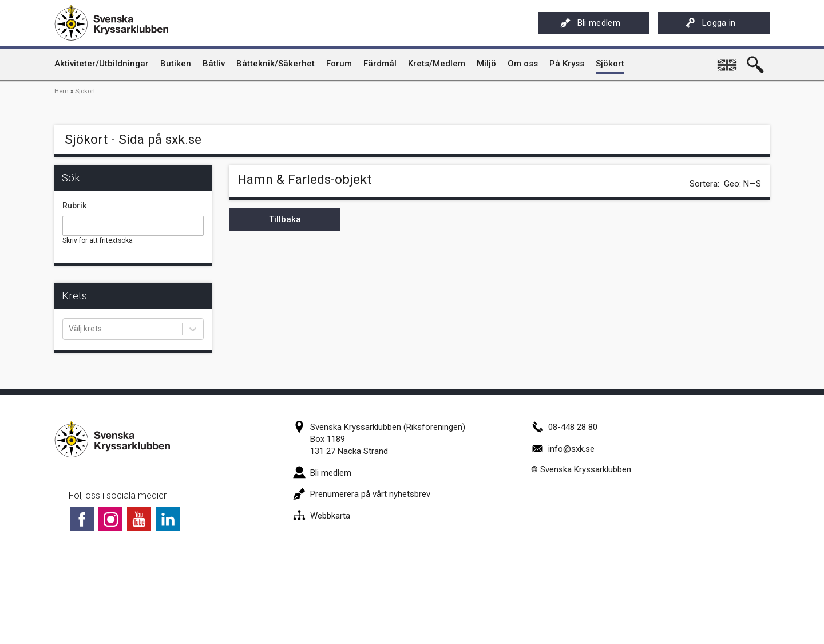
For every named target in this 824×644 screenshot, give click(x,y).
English (728, 61)
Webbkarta (322, 516)
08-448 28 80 (564, 427)
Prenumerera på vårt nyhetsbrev (362, 494)
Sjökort (85, 91)
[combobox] (70, 329)
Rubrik (74, 206)
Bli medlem (590, 23)
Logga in (710, 23)
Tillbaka (285, 219)
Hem (62, 91)
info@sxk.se (563, 449)
